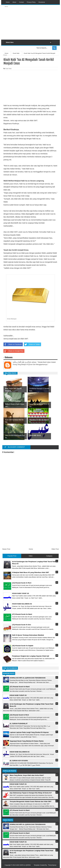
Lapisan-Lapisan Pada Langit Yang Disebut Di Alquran (29, 732)
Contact (21, 2)
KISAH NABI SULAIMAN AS (20, 752)
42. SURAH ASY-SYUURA (19, 761)
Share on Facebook (13, 344)
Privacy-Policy (31, 2)
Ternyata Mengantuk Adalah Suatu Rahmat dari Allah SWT (31, 801)
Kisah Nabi (8, 69)
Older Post (55, 549)
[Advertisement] (40, 22)
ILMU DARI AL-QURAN (23, 865)
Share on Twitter (32, 344)
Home (8, 2)
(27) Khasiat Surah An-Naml (20, 687)
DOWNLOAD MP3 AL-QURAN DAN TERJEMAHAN (28, 678)
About (14, 2)
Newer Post (6, 549)
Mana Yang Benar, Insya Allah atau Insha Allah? (27, 775)
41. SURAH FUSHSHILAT (19, 724)
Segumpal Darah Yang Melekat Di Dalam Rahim (27, 741)
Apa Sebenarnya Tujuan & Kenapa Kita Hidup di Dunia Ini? (31, 793)
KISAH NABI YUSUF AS (18, 695)
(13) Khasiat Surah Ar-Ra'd (19, 715)
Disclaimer (42, 2)
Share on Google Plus (13, 351)
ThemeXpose (52, 865)
